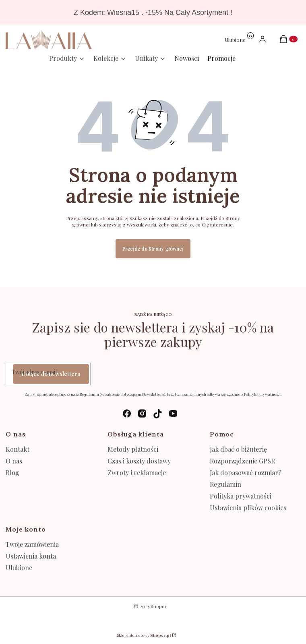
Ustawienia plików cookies (249, 508)
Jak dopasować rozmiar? (246, 473)
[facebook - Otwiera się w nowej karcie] (127, 414)
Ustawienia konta (31, 556)
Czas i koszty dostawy (139, 461)
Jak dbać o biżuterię (238, 449)
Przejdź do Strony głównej (153, 249)
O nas (14, 461)
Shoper (159, 606)
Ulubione (19, 568)
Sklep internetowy (144, 635)
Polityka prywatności (241, 496)
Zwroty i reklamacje (137, 473)
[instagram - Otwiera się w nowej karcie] (142, 414)
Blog (12, 473)
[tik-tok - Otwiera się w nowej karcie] (158, 414)
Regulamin (225, 484)
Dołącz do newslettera (51, 374)
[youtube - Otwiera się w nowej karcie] (173, 414)
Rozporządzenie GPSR (242, 461)
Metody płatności (133, 449)
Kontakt (18, 449)
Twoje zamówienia (32, 544)
